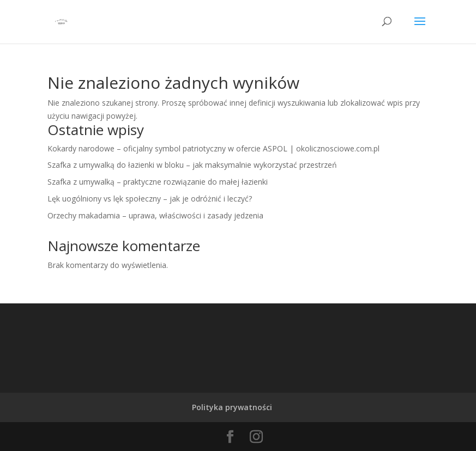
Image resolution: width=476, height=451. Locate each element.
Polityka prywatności (232, 407)
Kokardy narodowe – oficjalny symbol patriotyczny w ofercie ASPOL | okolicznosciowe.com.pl (213, 148)
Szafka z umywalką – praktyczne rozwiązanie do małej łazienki (158, 182)
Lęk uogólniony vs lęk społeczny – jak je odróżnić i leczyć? (150, 199)
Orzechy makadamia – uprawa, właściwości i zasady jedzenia (155, 215)
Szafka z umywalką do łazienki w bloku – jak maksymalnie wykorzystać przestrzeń (192, 165)
